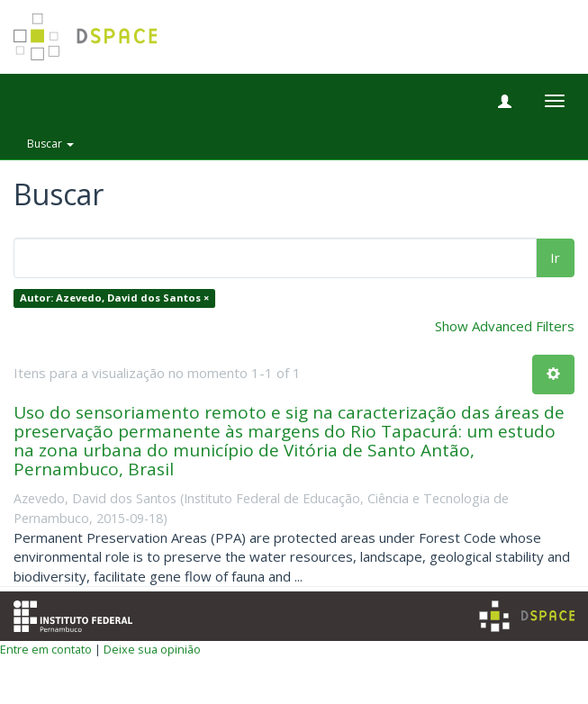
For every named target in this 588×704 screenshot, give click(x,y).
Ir (555, 257)
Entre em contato (46, 649)
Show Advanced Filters (505, 326)
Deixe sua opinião (152, 649)
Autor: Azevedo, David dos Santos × (114, 298)
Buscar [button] (50, 144)
